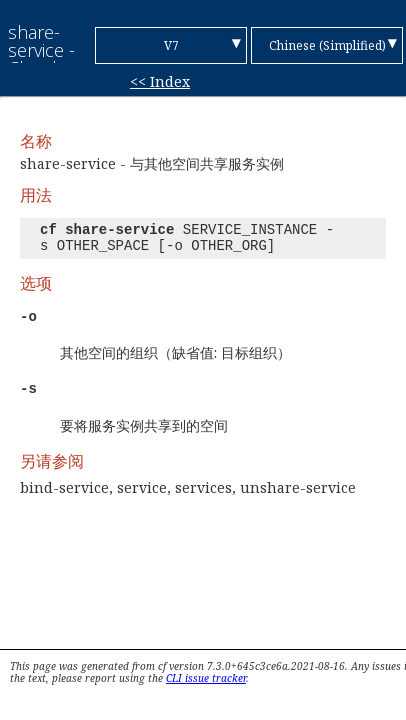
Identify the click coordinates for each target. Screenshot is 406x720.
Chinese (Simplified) (327, 45)
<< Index (160, 81)
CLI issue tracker (206, 678)
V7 (171, 45)
